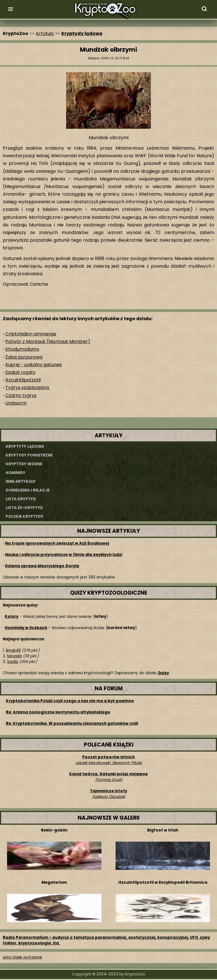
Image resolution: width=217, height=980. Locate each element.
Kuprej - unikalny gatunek (34, 365)
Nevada (14, 656)
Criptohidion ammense (31, 334)
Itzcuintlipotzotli (23, 380)
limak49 (13, 650)
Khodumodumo (22, 349)
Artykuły (45, 33)
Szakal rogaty (20, 372)
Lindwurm (16, 403)
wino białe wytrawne (22, 957)
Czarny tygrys (21, 395)
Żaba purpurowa (24, 357)
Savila (13, 662)
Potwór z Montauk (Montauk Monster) (48, 341)
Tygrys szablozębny (27, 388)
